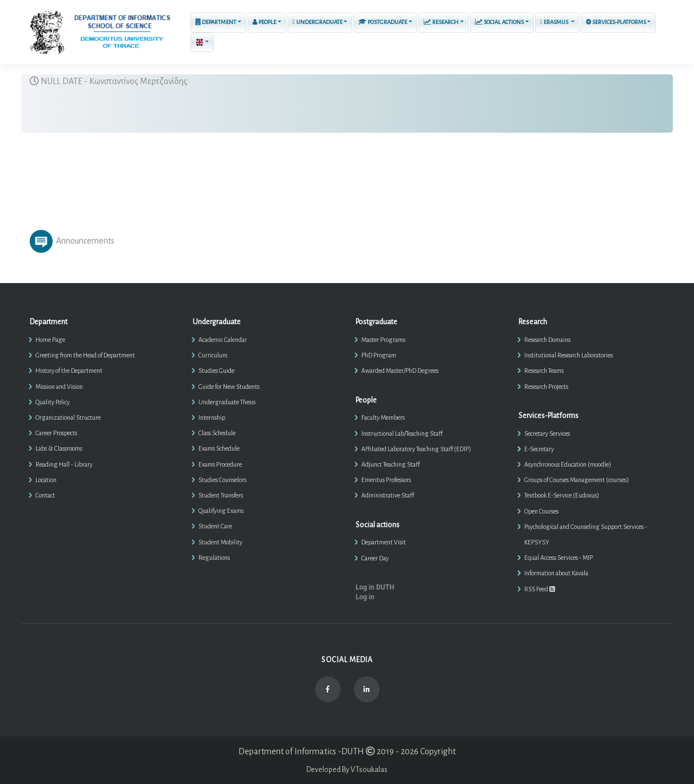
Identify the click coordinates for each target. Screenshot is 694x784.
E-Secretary (539, 449)
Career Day (375, 558)
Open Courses (541, 511)
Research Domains (547, 340)
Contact (45, 495)
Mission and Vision (59, 387)
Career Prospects (56, 433)
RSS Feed (540, 589)
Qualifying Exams (221, 511)
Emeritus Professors (386, 480)
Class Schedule (217, 433)
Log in (365, 597)
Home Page (50, 340)
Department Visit (384, 542)
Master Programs (383, 340)
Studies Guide (216, 371)
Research (441, 22)
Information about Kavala (556, 573)
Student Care (215, 526)
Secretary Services (547, 433)
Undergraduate (318, 22)
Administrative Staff (388, 495)
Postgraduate (383, 22)
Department (216, 22)
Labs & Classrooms (59, 448)
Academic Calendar (223, 340)
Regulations (214, 558)
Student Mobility (220, 542)
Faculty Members (383, 417)
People (264, 22)
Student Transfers (221, 495)
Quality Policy (53, 402)
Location (46, 480)
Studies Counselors (222, 480)
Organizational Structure (68, 417)
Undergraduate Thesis (227, 402)
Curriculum (213, 355)
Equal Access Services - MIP (559, 558)
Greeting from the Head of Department (85, 355)
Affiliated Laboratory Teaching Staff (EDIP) (416, 449)
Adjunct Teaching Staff (390, 464)
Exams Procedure (220, 464)
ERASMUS (555, 22)
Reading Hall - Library (64, 464)
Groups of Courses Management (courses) (577, 480)
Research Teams (544, 371)
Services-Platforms (616, 22)
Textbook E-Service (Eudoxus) (562, 495)
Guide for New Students (229, 387)
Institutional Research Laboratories (569, 355)
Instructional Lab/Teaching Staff (402, 433)
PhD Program (379, 355)
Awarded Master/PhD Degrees (400, 371)
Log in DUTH (375, 587)
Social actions (499, 22)
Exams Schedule (219, 448)
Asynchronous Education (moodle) (568, 464)
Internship (212, 417)
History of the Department (69, 371)
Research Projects (546, 387)
